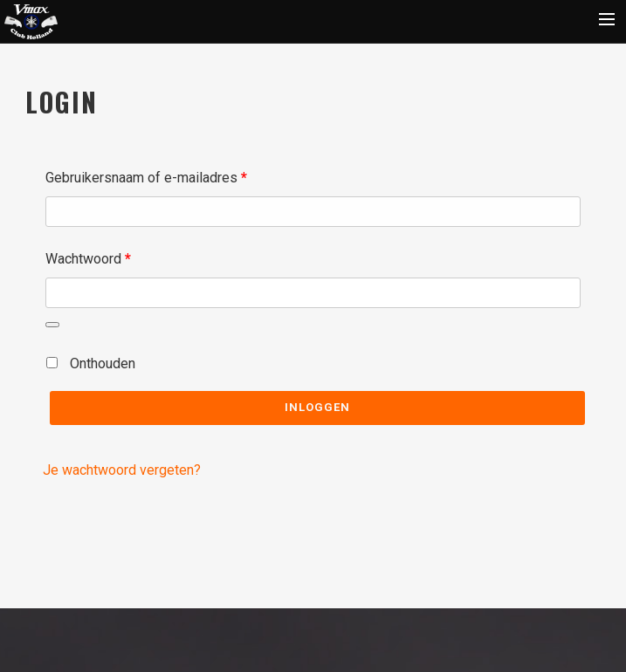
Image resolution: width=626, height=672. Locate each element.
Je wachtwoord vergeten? (122, 470)
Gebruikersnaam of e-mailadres (168, 175)
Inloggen (317, 407)
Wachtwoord (110, 256)
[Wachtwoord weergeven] (52, 325)
